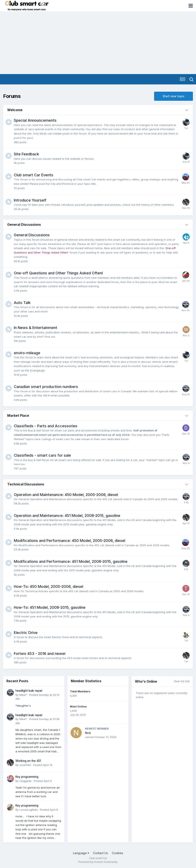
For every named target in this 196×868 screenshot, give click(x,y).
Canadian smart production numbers (46, 387)
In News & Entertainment (35, 328)
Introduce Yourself (30, 200)
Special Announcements (35, 120)
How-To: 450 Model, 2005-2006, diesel (48, 586)
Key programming (27, 777)
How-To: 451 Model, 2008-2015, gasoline (50, 607)
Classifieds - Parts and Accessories (46, 426)
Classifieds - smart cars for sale (42, 455)
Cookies (117, 853)
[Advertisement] (98, 43)
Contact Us (100, 853)
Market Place (18, 415)
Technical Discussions (26, 484)
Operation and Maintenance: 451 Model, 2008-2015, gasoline (67, 516)
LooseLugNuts (29, 810)
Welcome (15, 110)
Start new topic (174, 96)
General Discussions (24, 225)
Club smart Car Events (34, 175)
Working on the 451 (28, 761)
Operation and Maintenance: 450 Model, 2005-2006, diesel (66, 495)
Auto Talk (22, 303)
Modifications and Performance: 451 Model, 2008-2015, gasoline (71, 561)
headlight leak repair (29, 691)
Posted (43, 765)
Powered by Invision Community (98, 862)
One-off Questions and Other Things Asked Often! (58, 273)
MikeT (23, 695)
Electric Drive (26, 633)
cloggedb (25, 781)
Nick (88, 733)
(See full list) (182, 681)
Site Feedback (26, 154)
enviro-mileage (27, 353)
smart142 (25, 765)
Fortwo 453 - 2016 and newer (40, 654)
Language (81, 853)
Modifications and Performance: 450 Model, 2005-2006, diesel (70, 541)
